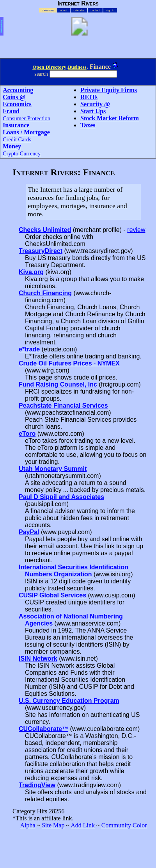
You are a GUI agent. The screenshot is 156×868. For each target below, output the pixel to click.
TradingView (37, 785)
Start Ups (93, 111)
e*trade (29, 349)
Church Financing (45, 293)
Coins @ (14, 97)
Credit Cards (17, 139)
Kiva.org (31, 272)
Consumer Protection (27, 118)
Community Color (124, 825)
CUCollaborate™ (43, 729)
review (136, 230)
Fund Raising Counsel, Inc (58, 384)
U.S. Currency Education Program (69, 701)
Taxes (88, 125)
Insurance (16, 125)
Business (77, 67)
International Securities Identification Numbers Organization (74, 571)
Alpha (27, 825)
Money (12, 146)
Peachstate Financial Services (63, 405)
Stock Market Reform (110, 118)
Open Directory (49, 67)
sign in (110, 10)
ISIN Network (38, 659)
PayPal (29, 532)
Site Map (53, 825)
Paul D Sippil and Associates (61, 497)
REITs (89, 97)
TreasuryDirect (41, 251)
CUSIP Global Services (52, 595)
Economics (17, 104)
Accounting (18, 90)
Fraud (11, 111)
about (64, 10)
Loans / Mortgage (26, 132)
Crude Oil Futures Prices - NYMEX (69, 363)
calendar (79, 10)
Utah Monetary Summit (53, 469)
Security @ (95, 104)
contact (95, 10)
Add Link (83, 825)
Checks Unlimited (45, 230)
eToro (27, 434)
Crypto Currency (22, 153)
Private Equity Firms (109, 90)
